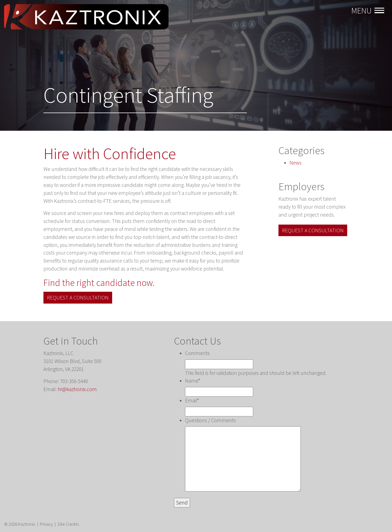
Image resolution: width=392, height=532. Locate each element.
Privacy (46, 524)
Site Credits (68, 524)
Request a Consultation (78, 298)
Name (193, 381)
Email (192, 400)
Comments (197, 353)
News (296, 163)
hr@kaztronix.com (77, 389)
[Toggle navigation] (368, 11)
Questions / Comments (210, 420)
